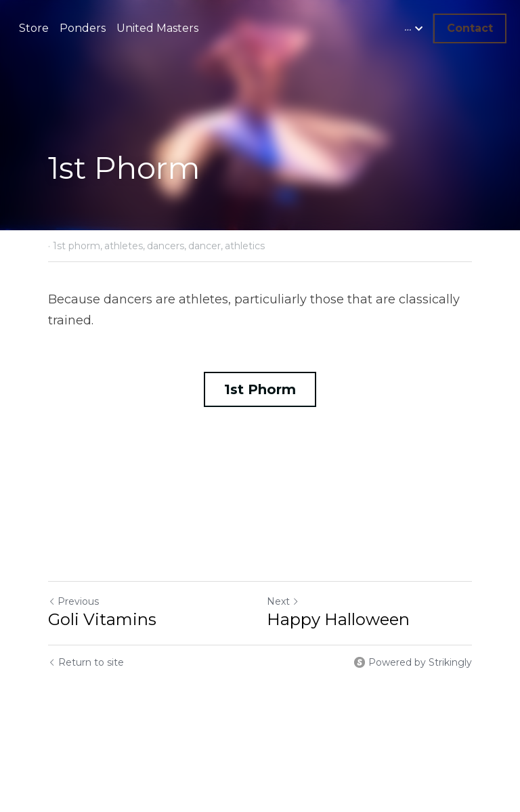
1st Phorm (260, 389)
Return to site (86, 662)
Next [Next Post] (283, 601)
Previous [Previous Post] (73, 601)
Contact (470, 28)
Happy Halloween (338, 619)
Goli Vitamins (102, 619)
